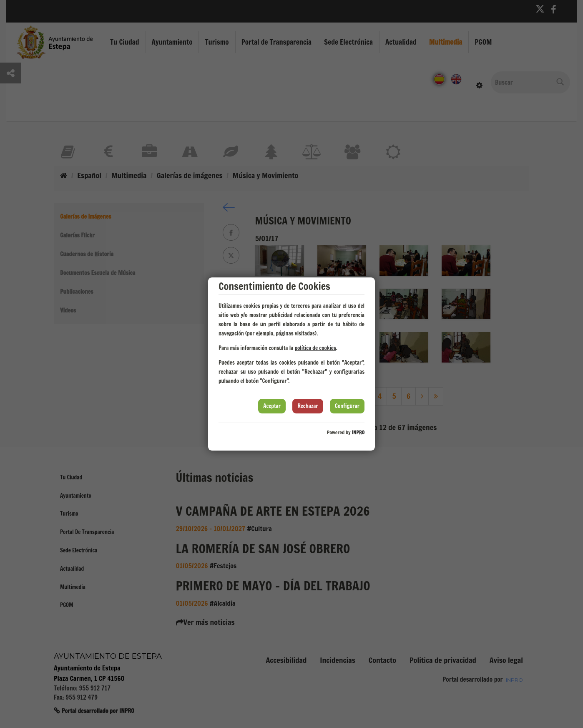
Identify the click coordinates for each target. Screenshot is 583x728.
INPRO (358, 432)
